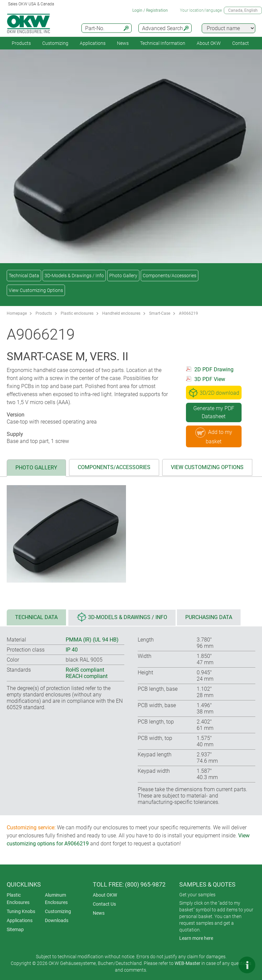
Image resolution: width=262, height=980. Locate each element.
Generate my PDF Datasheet (214, 412)
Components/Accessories (170, 276)
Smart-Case (160, 313)
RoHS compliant (85, 670)
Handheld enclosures (121, 313)
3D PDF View (210, 379)
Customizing (55, 43)
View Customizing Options (36, 290)
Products (21, 43)
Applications (93, 43)
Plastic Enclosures (18, 899)
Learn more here (196, 938)
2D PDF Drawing (214, 369)
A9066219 (188, 313)
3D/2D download (214, 393)
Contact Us (104, 904)
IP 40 (72, 650)
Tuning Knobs (21, 911)
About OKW (105, 895)
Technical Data (24, 276)
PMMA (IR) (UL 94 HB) (92, 640)
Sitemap (15, 929)
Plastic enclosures (77, 313)
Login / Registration (150, 10)
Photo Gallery (123, 276)
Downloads (57, 920)
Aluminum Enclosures (56, 899)
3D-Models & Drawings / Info (74, 276)
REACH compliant (87, 676)
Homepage (17, 313)
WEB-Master (187, 963)
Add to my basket (214, 436)
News (123, 43)
